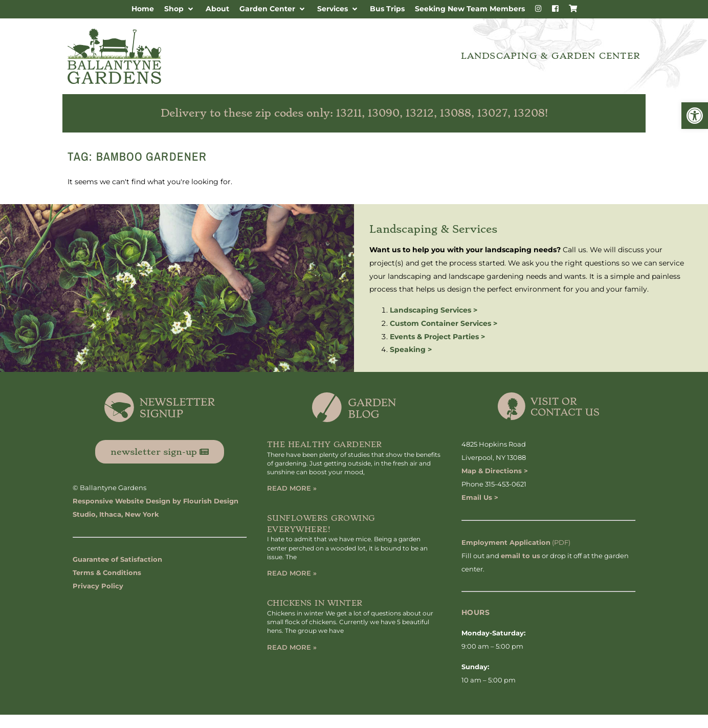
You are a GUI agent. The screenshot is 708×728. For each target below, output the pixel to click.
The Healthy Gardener (325, 445)
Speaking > (411, 349)
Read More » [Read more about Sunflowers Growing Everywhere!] (292, 573)
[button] (695, 116)
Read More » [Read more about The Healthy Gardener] (292, 488)
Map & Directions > (495, 471)
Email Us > (480, 497)
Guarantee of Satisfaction (117, 559)
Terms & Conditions (107, 572)
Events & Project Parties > (437, 337)
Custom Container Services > (444, 323)
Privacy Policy (98, 586)
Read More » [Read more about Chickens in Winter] (292, 647)
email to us (521, 556)
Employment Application (506, 542)
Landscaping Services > (434, 310)
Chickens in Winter (315, 603)
